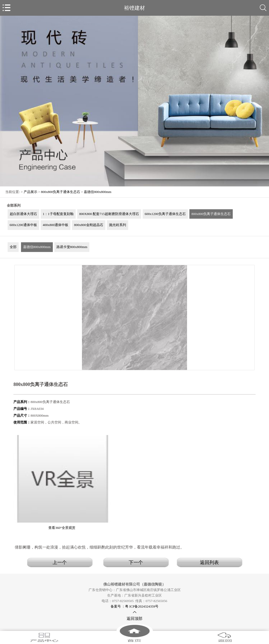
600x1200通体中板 (23, 225)
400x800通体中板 (56, 225)
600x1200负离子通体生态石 (165, 214)
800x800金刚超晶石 (89, 225)
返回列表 (209, 562)
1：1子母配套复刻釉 (58, 214)
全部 (13, 247)
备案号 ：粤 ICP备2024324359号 (135, 606)
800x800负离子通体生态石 (61, 192)
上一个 (60, 562)
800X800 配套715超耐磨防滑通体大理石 (109, 214)
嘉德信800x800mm (98, 192)
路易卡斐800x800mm (72, 247)
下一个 (136, 562)
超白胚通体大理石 (23, 214)
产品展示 (30, 192)
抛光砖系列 (118, 225)
